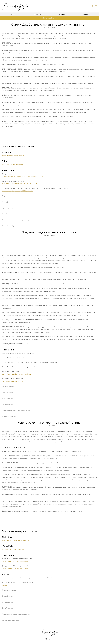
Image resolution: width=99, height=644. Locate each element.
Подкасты (37, 14)
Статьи (62, 14)
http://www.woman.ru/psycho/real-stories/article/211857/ (22, 177)
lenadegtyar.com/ (16, 374)
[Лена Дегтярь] (15, 6)
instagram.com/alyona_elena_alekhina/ (16, 540)
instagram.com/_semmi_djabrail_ (13, 156)
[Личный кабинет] (92, 6)
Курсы (12, 14)
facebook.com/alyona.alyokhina (13, 549)
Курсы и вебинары (50, 18)
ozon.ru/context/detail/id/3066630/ (15, 561)
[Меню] (96, 6)
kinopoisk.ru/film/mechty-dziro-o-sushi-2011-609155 (20, 184)
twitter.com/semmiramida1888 (12, 165)
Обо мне (87, 14)
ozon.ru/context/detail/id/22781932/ (15, 569)
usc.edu (4, 585)
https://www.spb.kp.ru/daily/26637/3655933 (17, 191)
